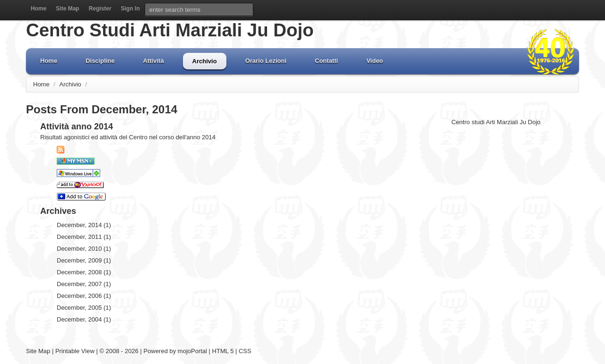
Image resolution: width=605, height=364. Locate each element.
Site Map (67, 8)
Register (100, 8)
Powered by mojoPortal (175, 351)
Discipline (100, 61)
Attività (154, 61)
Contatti (326, 61)
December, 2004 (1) (84, 319)
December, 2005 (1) (84, 308)
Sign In (130, 8)
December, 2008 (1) (84, 272)
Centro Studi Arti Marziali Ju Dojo (170, 30)
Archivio (205, 61)
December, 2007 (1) (84, 284)
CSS (245, 351)
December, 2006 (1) (84, 296)
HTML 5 (223, 351)
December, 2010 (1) (84, 249)
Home (39, 8)
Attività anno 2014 (77, 127)
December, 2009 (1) (84, 260)
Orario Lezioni (266, 61)
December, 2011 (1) (84, 237)
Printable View (75, 351)
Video (375, 61)
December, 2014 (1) (84, 225)
